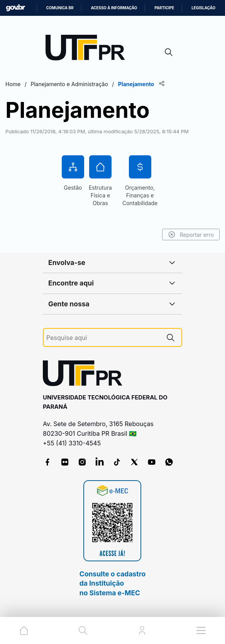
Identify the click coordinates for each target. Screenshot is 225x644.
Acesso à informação (114, 8)
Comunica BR (60, 8)
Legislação (203, 8)
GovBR (15, 8)
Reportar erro (191, 234)
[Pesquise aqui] (103, 338)
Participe (164, 8)
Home (13, 84)
